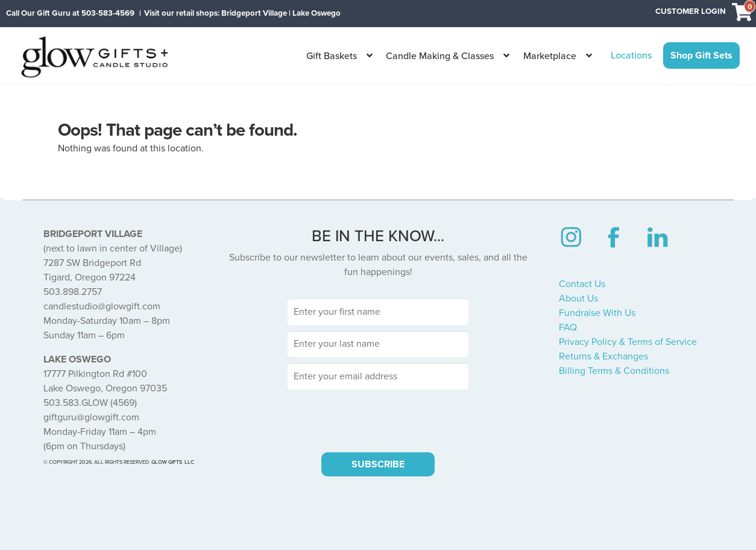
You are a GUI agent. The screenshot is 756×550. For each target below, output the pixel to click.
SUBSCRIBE (378, 464)
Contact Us (582, 284)
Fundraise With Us (597, 313)
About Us (578, 299)
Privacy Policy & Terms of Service (628, 342)
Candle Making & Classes (440, 56)
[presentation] (378, 419)
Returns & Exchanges (603, 356)
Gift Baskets (332, 56)
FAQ (568, 327)
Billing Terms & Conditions (614, 371)
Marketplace (550, 56)
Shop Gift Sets (701, 55)
